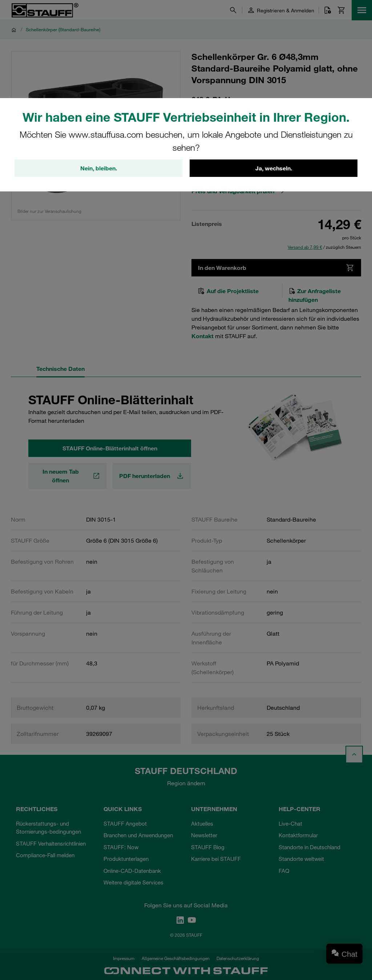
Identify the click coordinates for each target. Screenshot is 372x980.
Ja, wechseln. (274, 168)
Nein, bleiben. (99, 168)
